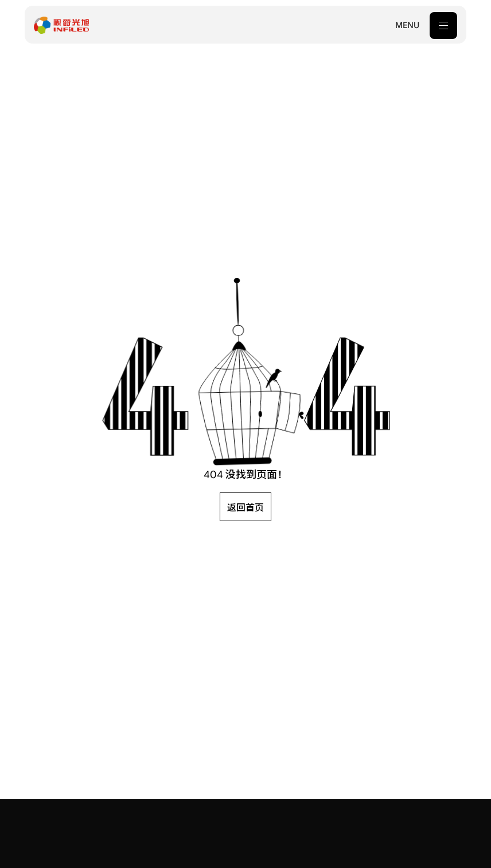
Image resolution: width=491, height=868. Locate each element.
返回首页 (246, 508)
